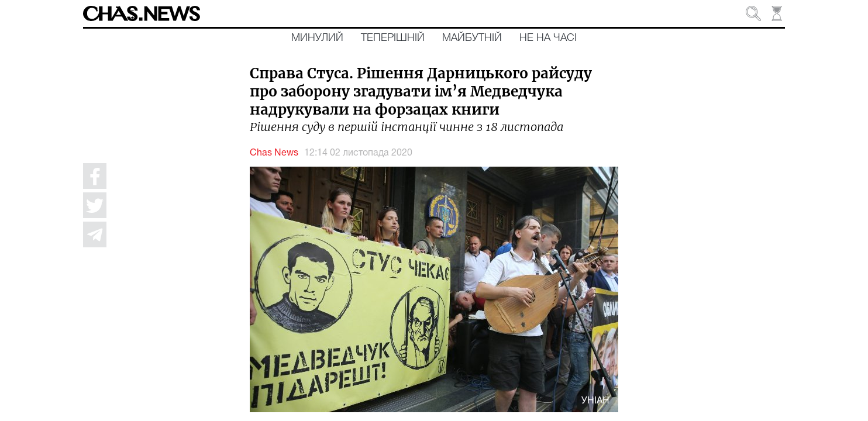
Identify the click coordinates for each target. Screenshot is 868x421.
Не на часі (548, 38)
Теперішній (393, 38)
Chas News (274, 153)
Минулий (317, 38)
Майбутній (472, 38)
